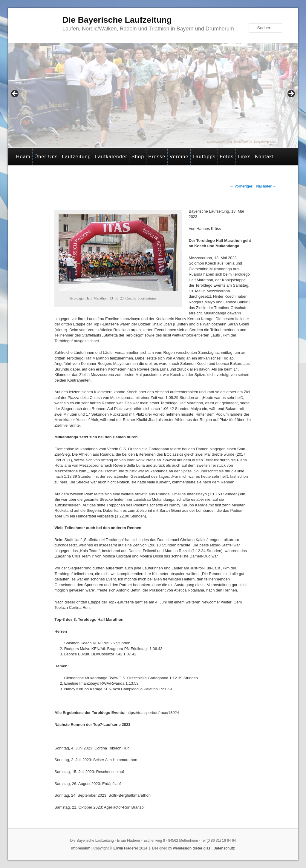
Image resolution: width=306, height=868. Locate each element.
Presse (157, 157)
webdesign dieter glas (192, 848)
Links (244, 157)
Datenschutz (224, 848)
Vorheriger (241, 186)
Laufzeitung (76, 157)
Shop (138, 157)
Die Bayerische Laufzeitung (117, 20)
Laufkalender (111, 157)
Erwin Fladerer (126, 848)
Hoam (23, 157)
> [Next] (291, 94)
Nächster (266, 186)
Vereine (179, 157)
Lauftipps (204, 157)
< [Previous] (15, 94)
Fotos (227, 157)
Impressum (81, 848)
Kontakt (264, 157)
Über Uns (46, 157)
